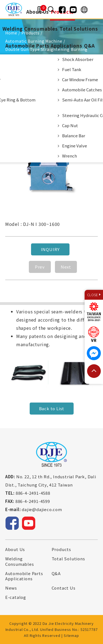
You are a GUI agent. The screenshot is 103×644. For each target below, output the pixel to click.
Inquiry (50, 249)
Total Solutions (79, 29)
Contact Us (64, 588)
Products (61, 549)
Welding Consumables (30, 29)
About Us (15, 549)
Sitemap (71, 635)
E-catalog (16, 597)
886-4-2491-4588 (33, 493)
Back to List (51, 408)
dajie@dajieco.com (42, 509)
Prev (40, 267)
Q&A (89, 46)
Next (66, 267)
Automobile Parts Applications (44, 46)
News (11, 588)
